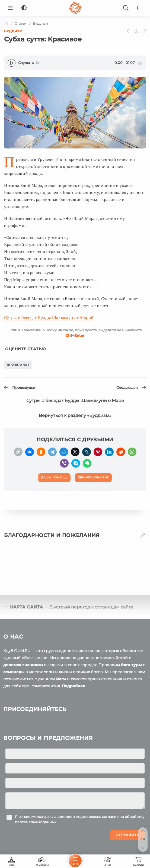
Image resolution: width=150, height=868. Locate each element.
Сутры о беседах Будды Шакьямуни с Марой (49, 318)
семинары (14, 672)
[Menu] (10, 8)
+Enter (75, 335)
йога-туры (131, 665)
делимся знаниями (23, 665)
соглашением (59, 817)
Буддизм (13, 31)
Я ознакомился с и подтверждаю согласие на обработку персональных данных (80, 819)
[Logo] (75, 8)
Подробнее (74, 686)
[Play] (12, 63)
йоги (61, 679)
